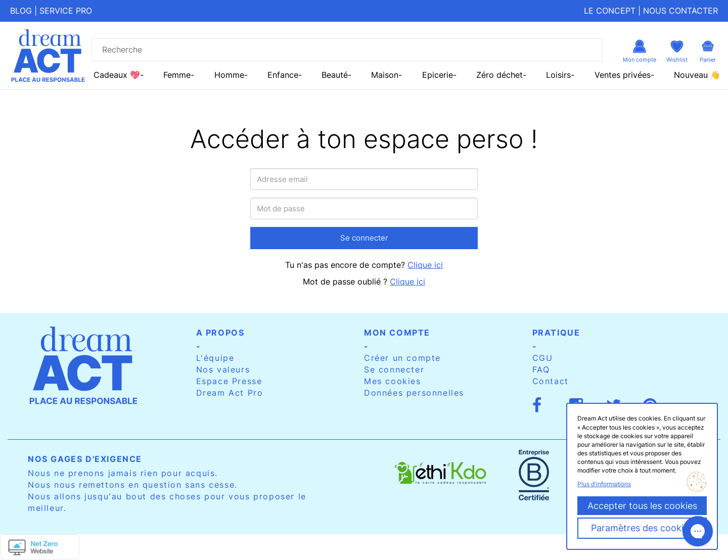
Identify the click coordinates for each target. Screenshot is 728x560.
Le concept (610, 11)
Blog (21, 11)
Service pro (66, 11)
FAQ (541, 369)
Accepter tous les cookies (642, 506)
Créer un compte (402, 358)
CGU (543, 358)
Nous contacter (680, 11)
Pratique (556, 333)
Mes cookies (393, 381)
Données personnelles (414, 393)
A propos (220, 333)
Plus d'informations (604, 484)
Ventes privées (623, 75)
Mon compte (397, 333)
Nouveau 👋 (697, 75)
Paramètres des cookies (642, 528)
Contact (551, 381)
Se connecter (364, 238)
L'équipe (215, 358)
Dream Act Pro (230, 393)
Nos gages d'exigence (85, 459)
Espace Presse (229, 381)
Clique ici (425, 265)
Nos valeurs (223, 369)
